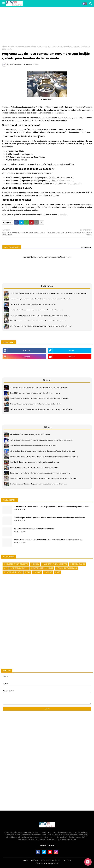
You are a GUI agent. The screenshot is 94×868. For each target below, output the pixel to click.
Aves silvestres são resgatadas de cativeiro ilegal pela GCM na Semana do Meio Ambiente (41, 326)
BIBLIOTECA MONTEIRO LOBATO (17, 564)
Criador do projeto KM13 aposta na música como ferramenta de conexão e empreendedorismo (50, 518)
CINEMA (36, 564)
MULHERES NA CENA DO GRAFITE (55, 564)
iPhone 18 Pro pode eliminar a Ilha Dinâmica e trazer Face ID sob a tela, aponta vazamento (48, 540)
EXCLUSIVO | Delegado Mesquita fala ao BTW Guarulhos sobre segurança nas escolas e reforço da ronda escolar (48, 293)
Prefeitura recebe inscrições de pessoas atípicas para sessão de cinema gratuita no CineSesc (42, 409)
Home (26, 860)
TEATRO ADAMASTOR (20, 568)
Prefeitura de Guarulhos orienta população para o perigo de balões (33, 304)
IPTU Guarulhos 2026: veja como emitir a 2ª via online (34, 529)
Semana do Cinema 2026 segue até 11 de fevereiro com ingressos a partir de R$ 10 (38, 387)
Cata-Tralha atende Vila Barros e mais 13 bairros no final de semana (33, 446)
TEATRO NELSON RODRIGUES (43, 568)
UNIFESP (38, 572)
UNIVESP (49, 572)
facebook (26, 350)
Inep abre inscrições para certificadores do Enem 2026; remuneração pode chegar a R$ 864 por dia (44, 478)
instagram (26, 357)
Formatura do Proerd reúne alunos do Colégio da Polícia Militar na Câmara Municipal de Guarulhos (52, 507)
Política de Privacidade (50, 860)
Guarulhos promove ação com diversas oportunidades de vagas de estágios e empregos (40, 473)
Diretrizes (67, 860)
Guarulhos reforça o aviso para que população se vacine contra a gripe (34, 467)
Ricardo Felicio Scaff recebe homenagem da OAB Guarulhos (30, 435)
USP (59, 572)
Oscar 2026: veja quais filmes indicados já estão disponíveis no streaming (35, 393)
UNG (28, 572)
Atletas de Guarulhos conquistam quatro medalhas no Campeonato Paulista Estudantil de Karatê (43, 451)
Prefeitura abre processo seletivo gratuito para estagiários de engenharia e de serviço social (41, 440)
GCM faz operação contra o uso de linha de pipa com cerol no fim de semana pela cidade (40, 299)
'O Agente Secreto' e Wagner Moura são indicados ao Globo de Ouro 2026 (35, 404)
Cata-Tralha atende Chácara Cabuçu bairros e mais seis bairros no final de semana (38, 484)
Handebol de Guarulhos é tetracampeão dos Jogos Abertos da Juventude (34, 462)
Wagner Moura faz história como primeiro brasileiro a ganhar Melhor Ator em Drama (39, 398)
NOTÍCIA (18, 46)
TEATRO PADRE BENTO (14, 572)
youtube (71, 357)
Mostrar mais (86, 247)
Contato (35, 860)
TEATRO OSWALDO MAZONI (68, 568)
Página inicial (7, 46)
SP (6, 568)
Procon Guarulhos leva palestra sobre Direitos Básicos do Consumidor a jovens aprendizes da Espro (44, 457)
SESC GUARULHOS (79, 564)
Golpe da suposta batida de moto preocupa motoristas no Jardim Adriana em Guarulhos (40, 315)
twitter (71, 350)
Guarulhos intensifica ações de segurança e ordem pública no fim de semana (36, 310)
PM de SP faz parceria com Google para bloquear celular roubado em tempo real (37, 321)
